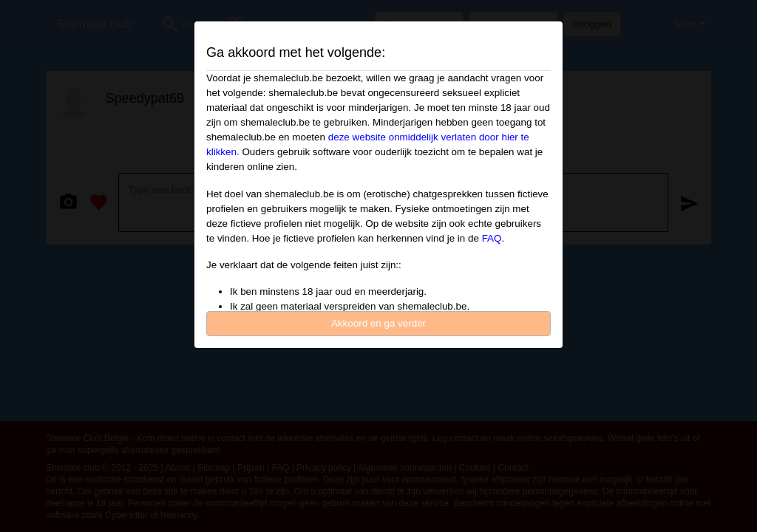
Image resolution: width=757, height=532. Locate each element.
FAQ (492, 238)
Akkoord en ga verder (378, 323)
